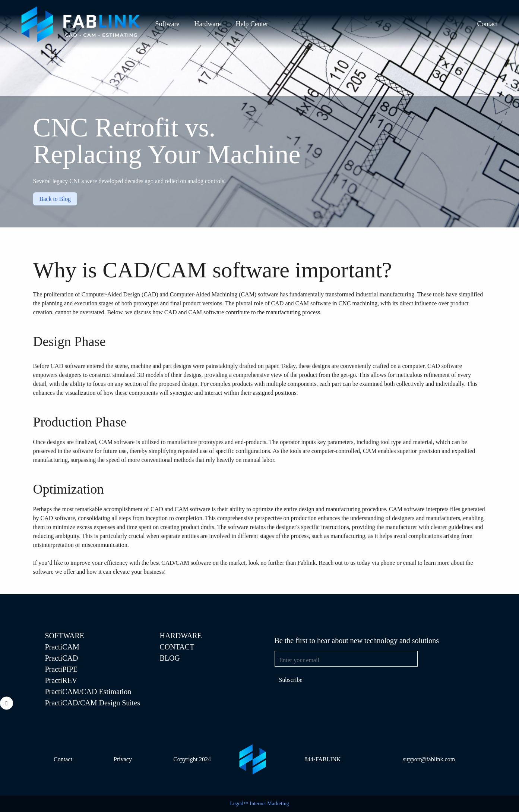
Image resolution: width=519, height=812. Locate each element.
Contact (488, 24)
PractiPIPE (61, 669)
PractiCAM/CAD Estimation (88, 692)
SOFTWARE (65, 636)
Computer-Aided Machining (204, 294)
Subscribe (291, 680)
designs (56, 442)
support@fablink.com (429, 759)
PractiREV (61, 680)
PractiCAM (62, 647)
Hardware (207, 24)
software (268, 294)
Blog (170, 658)
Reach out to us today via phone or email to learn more (384, 563)
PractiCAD (62, 658)
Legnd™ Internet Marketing (259, 804)
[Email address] (346, 659)
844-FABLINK (322, 759)
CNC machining (358, 303)
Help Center (252, 24)
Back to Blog (55, 199)
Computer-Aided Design (111, 294)
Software (167, 24)
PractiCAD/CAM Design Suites (93, 703)
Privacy (123, 759)
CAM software (117, 442)
